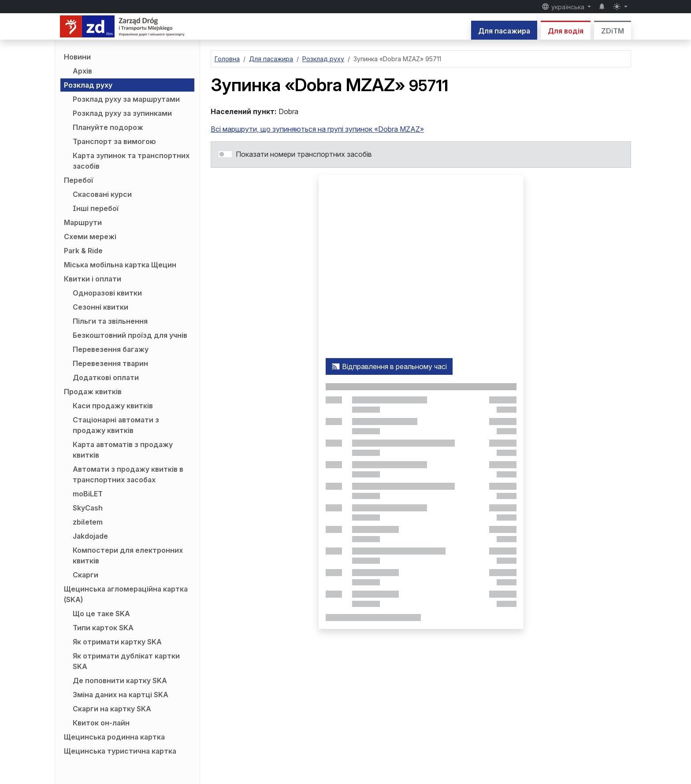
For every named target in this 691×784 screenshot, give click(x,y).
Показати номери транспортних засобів (304, 154)
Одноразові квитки (107, 293)
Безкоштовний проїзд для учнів (130, 335)
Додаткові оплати (106, 377)
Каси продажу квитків (113, 406)
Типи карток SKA (103, 628)
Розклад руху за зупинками (122, 113)
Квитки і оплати (93, 279)
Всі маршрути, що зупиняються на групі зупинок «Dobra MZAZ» (317, 129)
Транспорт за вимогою (114, 141)
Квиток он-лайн (101, 723)
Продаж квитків (93, 392)
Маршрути (83, 222)
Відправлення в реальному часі (389, 366)
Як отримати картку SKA (117, 642)
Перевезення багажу (111, 349)
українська (564, 7)
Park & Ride (83, 251)
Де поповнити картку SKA (120, 680)
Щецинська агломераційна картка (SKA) (126, 594)
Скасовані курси (102, 194)
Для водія (566, 31)
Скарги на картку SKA (112, 709)
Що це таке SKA (101, 614)
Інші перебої (96, 208)
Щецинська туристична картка (120, 751)
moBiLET (88, 494)
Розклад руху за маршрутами (126, 99)
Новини (77, 57)
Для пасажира (504, 31)
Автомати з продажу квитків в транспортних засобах (128, 474)
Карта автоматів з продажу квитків (123, 450)
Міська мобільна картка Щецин (120, 265)
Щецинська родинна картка (114, 737)
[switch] (225, 154)
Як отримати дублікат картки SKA (126, 661)
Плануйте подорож (108, 127)
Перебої (78, 180)
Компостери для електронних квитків (128, 555)
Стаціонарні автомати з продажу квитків (116, 425)
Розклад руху (88, 85)
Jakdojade (90, 536)
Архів (82, 71)
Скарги (85, 575)
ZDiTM (613, 31)
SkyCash (88, 508)
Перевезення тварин (110, 363)
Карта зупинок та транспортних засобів (131, 161)
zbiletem (88, 522)
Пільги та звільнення (110, 321)
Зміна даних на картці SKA (121, 695)
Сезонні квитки (100, 307)
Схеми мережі (90, 237)
